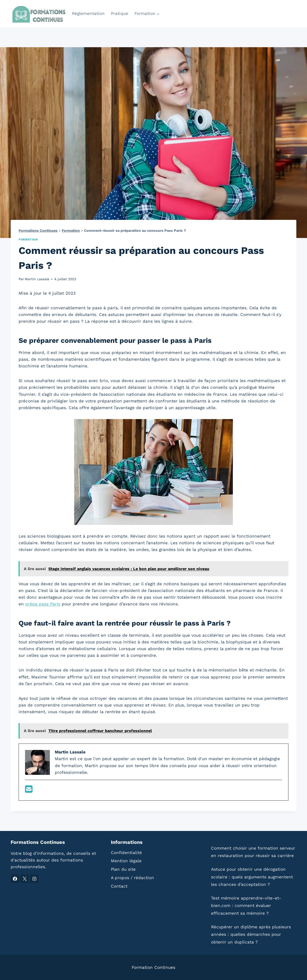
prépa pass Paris (43, 604)
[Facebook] (15, 879)
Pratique (120, 13)
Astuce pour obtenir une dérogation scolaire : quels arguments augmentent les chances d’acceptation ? (252, 877)
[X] (25, 879)
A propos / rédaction (132, 878)
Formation (71, 231)
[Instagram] (34, 879)
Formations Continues (38, 231)
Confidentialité (126, 853)
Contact (119, 886)
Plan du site (123, 869)
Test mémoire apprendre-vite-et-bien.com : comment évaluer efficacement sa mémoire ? (246, 906)
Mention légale (126, 861)
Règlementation (88, 13)
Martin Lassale (37, 279)
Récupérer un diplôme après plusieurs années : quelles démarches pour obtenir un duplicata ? (251, 934)
